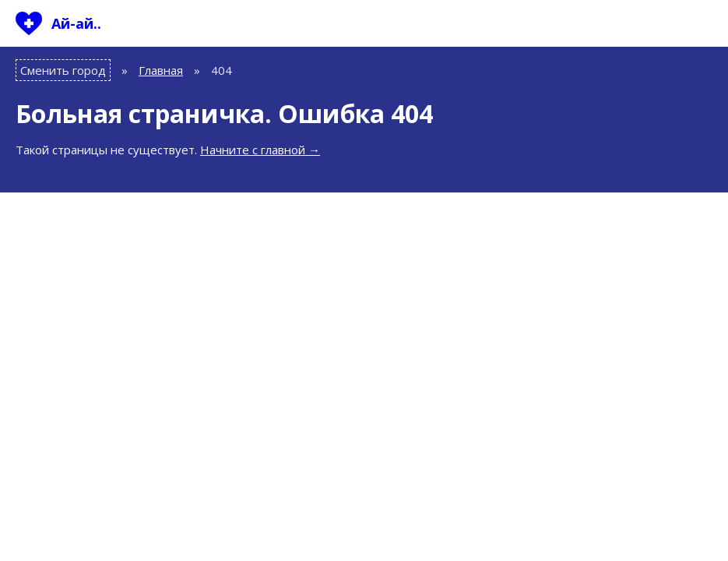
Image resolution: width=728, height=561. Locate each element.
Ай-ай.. (76, 23)
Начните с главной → (260, 150)
